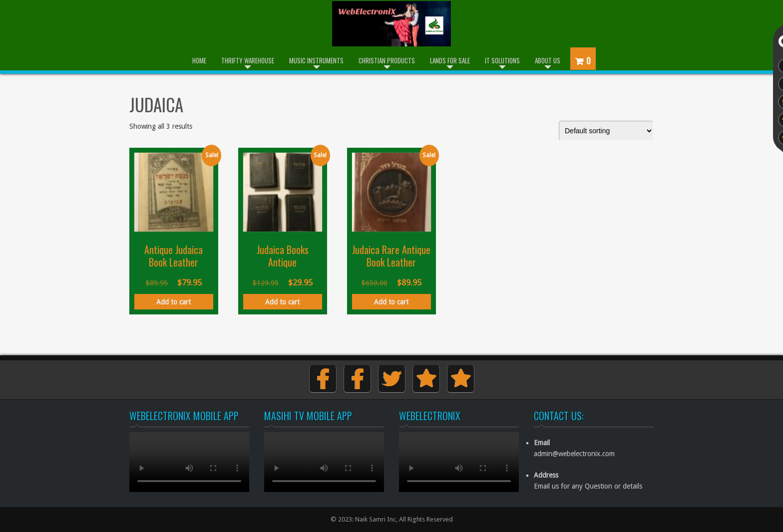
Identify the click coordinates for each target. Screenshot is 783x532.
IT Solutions (502, 60)
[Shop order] (606, 131)
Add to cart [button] (174, 302)
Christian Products (387, 60)
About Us (548, 60)
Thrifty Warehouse (248, 60)
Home (199, 60)
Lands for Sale (450, 60)
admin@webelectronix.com (574, 454)
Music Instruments (316, 60)
